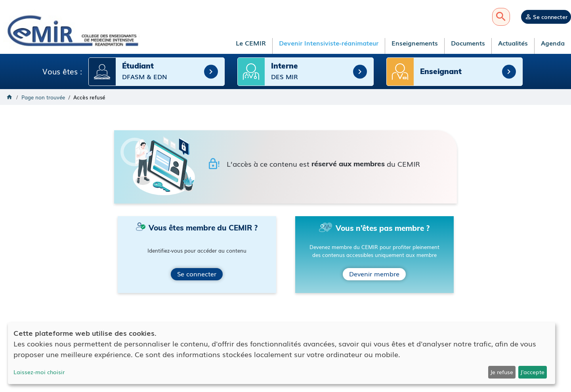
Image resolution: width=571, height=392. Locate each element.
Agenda (553, 43)
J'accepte (532, 372)
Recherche (501, 17)
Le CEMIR (251, 43)
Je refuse (502, 372)
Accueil (10, 97)
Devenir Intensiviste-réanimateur (329, 43)
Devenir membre (374, 273)
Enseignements (415, 43)
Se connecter (550, 17)
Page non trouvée (43, 97)
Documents (468, 43)
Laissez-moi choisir (39, 372)
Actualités (513, 43)
